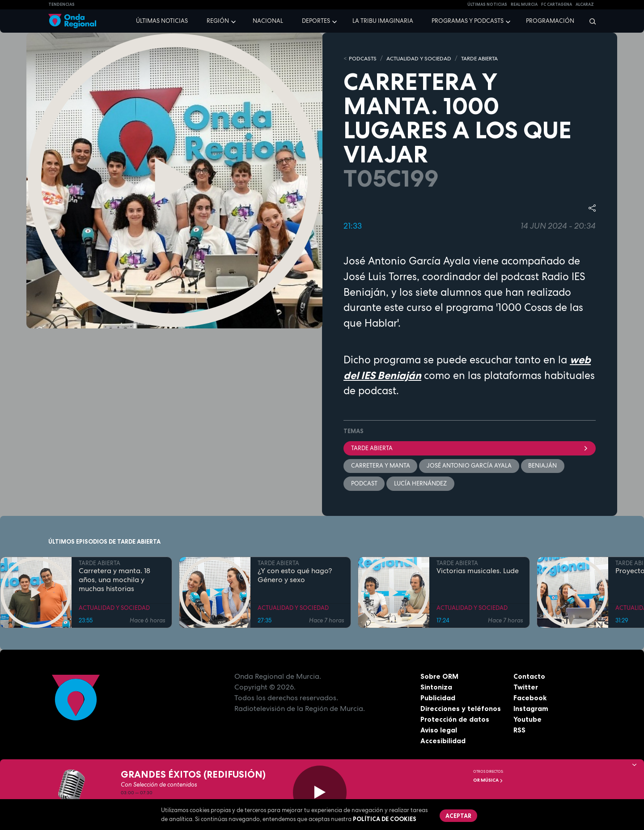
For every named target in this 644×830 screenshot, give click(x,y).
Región (218, 21)
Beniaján (543, 466)
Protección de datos (455, 720)
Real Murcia (524, 4)
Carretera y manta (381, 466)
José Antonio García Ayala (470, 466)
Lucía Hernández (421, 484)
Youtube (527, 720)
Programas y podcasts (468, 21)
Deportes (316, 21)
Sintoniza (436, 688)
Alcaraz (585, 4)
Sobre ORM (440, 677)
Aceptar (459, 816)
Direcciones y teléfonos (461, 710)
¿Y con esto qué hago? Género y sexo (295, 577)
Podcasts (364, 58)
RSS (520, 731)
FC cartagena (557, 4)
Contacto (529, 677)
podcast (364, 484)
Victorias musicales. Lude (478, 572)
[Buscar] (590, 21)
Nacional (268, 21)
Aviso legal (439, 731)
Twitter (526, 688)
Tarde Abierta (470, 448)
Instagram (531, 710)
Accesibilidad (443, 742)
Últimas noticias (162, 21)
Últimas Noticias (487, 4)
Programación (550, 21)
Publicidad (438, 699)
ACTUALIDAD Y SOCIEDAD (424, 58)
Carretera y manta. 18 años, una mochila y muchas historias (114, 581)
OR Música (488, 780)
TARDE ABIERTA (490, 58)
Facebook (530, 699)
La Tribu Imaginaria (383, 21)
